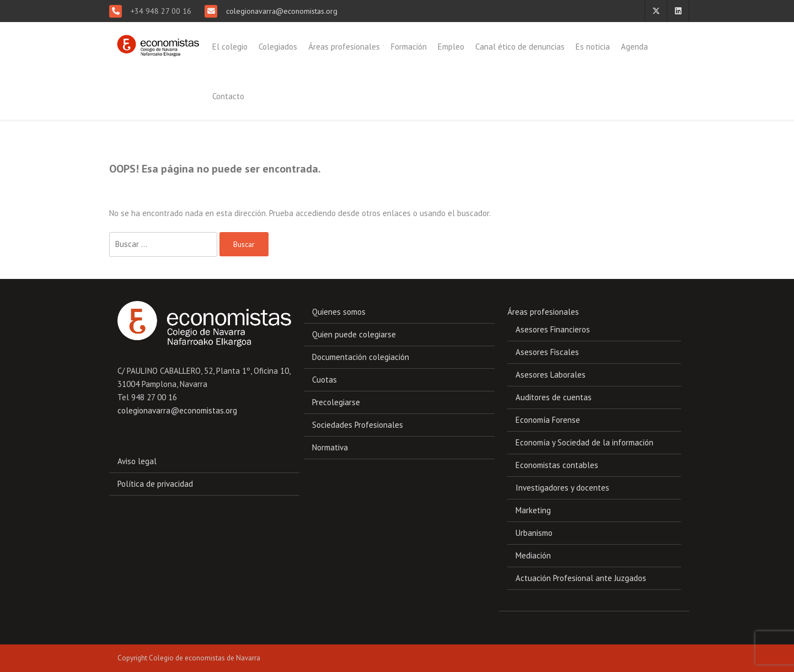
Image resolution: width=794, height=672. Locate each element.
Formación (409, 47)
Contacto (228, 96)
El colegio (230, 47)
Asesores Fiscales (547, 352)
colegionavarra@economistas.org (281, 11)
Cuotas (324, 380)
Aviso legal (137, 461)
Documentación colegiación (361, 357)
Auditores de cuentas (554, 397)
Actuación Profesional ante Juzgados (581, 578)
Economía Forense (548, 420)
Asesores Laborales (551, 375)
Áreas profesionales (344, 47)
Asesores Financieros (553, 329)
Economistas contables (557, 465)
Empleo (451, 47)
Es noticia (593, 47)
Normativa (330, 447)
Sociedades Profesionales (358, 425)
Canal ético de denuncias (520, 47)
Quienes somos (339, 312)
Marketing (533, 510)
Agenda (634, 47)
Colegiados (278, 47)
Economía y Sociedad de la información (584, 442)
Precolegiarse (336, 402)
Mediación (533, 555)
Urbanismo (534, 533)
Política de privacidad (155, 484)
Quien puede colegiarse (354, 334)
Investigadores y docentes (562, 488)
